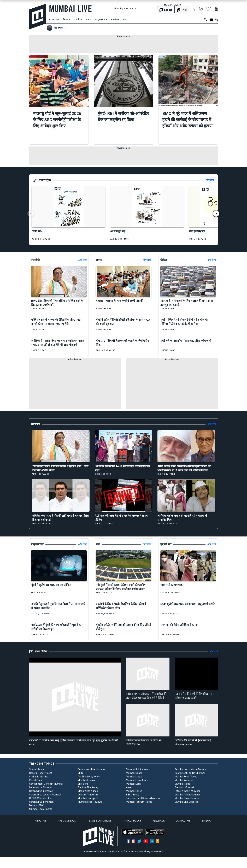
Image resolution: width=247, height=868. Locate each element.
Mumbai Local (134, 784)
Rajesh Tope (36, 780)
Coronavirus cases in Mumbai (45, 795)
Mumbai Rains (182, 784)
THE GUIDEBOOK (67, 821)
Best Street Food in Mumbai (190, 773)
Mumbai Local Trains (137, 780)
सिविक (67, 19)
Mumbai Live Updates (186, 802)
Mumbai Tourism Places (139, 802)
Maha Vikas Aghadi (88, 791)
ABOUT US (41, 821)
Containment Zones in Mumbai (46, 784)
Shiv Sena (83, 784)
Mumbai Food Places (186, 777)
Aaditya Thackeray (88, 787)
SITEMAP (207, 821)
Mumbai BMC (36, 805)
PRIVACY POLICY (132, 821)
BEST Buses (133, 795)
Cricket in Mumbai (39, 777)
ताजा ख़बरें (54, 19)
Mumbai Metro (134, 777)
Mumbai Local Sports (41, 809)
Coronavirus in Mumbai (42, 802)
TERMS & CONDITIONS (99, 821)
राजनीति (78, 19)
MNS (80, 773)
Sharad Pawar (37, 769)
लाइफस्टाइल (101, 19)
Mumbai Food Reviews (90, 802)
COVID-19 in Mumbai (40, 798)
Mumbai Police (134, 791)
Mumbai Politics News (138, 769)
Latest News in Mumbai (187, 791)
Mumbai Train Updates (187, 798)
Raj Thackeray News (89, 777)
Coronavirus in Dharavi (41, 791)
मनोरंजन (115, 19)
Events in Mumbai (184, 787)
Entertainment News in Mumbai (143, 798)
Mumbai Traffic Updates (188, 795)
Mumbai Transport (88, 798)
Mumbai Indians (86, 780)
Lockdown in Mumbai (41, 787)
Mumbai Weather (184, 780)
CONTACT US (183, 821)
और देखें (210, 180)
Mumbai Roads (134, 773)
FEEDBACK (159, 821)
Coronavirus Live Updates (91, 769)
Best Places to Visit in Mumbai (191, 769)
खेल (125, 19)
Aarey (129, 787)
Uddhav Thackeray (88, 795)
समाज (89, 19)
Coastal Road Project (40, 773)
